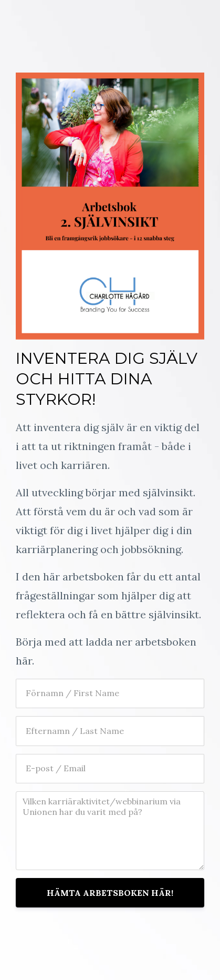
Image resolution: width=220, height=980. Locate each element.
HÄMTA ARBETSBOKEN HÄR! (110, 893)
